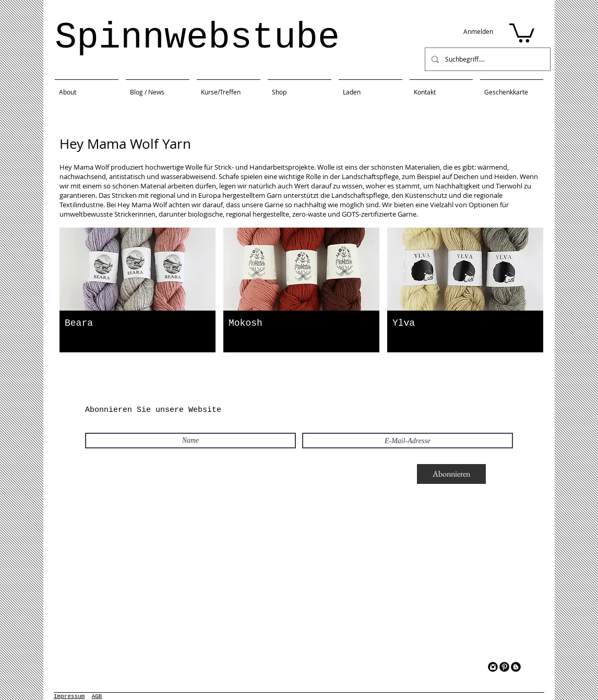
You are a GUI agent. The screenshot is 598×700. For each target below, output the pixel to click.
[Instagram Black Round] (493, 667)
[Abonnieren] (451, 474)
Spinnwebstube (197, 38)
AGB (97, 696)
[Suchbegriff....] (487, 59)
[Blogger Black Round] (516, 667)
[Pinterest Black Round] (504, 667)
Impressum (69, 696)
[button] (522, 32)
